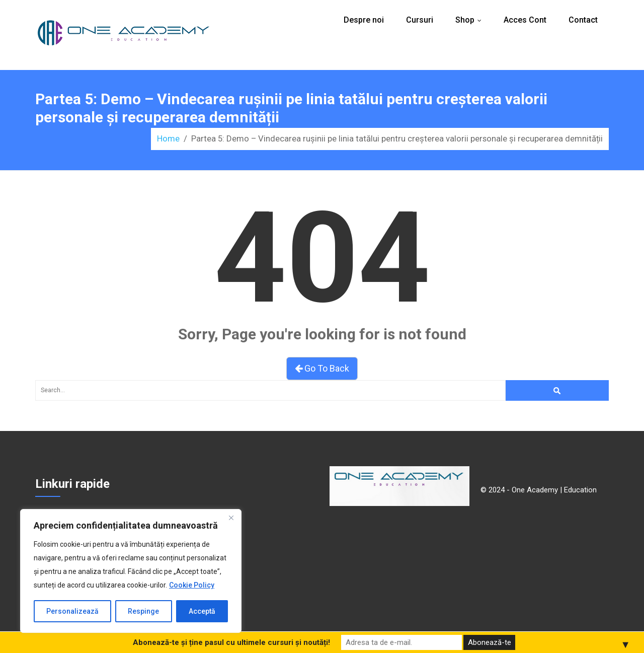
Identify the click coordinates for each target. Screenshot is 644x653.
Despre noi (364, 20)
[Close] (231, 518)
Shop (471, 20)
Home (168, 138)
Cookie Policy (192, 585)
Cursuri (420, 20)
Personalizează (72, 611)
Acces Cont (525, 20)
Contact (583, 20)
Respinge (143, 611)
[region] (131, 571)
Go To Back (322, 368)
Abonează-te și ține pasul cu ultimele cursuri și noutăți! (231, 642)
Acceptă (202, 611)
